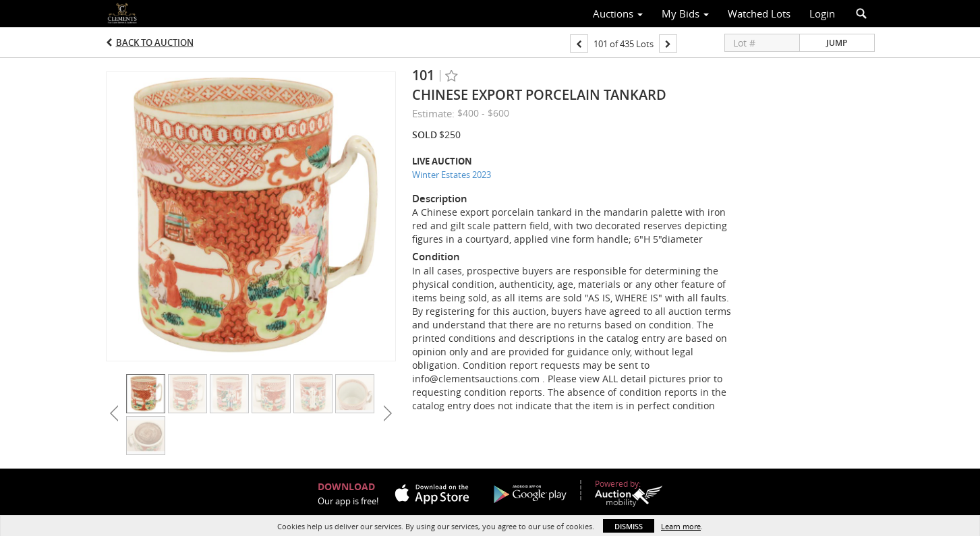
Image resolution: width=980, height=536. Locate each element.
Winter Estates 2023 (452, 175)
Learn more (681, 526)
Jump (837, 43)
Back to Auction (155, 42)
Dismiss (629, 526)
